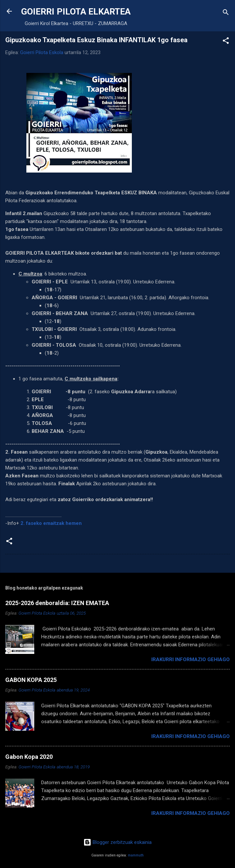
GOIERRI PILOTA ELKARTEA (76, 12)
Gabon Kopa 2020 (29, 757)
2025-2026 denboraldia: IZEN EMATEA (57, 603)
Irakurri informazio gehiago (191, 659)
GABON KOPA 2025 (31, 680)
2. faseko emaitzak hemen (51, 523)
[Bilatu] (226, 13)
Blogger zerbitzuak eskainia (117, 842)
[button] (226, 42)
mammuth (136, 855)
